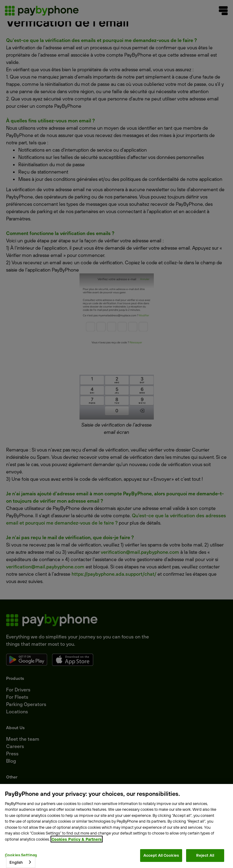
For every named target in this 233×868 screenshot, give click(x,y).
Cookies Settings (21, 855)
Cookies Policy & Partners (77, 839)
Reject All (205, 855)
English (16, 862)
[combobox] (21, 862)
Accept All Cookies (161, 855)
